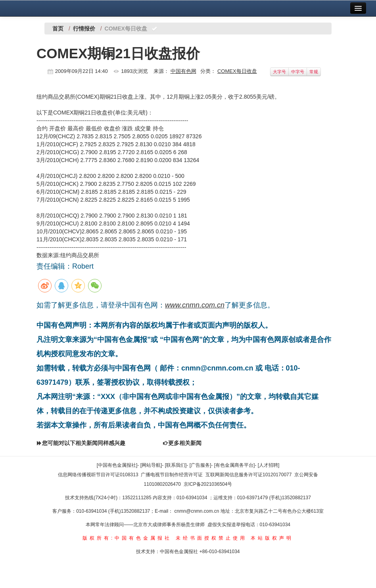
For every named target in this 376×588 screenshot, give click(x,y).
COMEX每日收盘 (237, 71)
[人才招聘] (269, 465)
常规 (314, 72)
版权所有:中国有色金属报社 (127, 538)
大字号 (279, 72)
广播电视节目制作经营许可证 (172, 475)
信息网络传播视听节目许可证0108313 (98, 475)
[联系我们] (176, 465)
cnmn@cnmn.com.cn (198, 511)
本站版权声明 (272, 538)
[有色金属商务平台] (235, 465)
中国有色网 (183, 71)
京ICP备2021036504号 (208, 484)
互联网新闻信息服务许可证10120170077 (248, 475)
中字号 (298, 72)
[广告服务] (200, 465)
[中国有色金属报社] (117, 465)
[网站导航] (151, 465)
